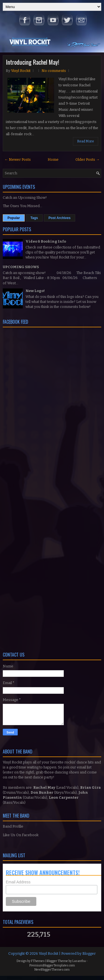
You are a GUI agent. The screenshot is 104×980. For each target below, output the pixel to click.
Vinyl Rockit (49, 953)
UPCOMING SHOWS (21, 267)
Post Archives (60, 218)
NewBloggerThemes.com (52, 970)
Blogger (89, 953)
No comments (54, 71)
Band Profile (13, 826)
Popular (14, 218)
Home (53, 159)
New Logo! (35, 291)
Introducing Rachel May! (32, 62)
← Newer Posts (18, 159)
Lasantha (79, 961)
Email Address (18, 882)
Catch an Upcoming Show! (25, 198)
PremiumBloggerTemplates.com (52, 965)
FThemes (38, 961)
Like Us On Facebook (21, 835)
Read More (86, 141)
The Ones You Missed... (22, 206)
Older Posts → (87, 159)
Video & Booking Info (46, 241)
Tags (34, 218)
